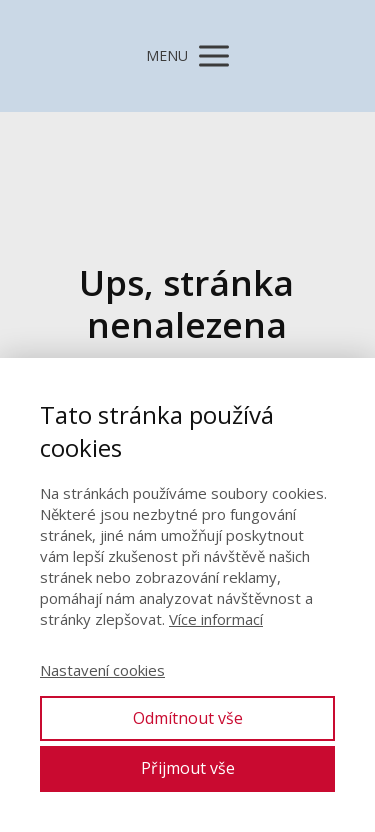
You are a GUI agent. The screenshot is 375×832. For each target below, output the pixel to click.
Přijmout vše (188, 768)
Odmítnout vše (188, 718)
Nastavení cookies (102, 670)
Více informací (216, 619)
